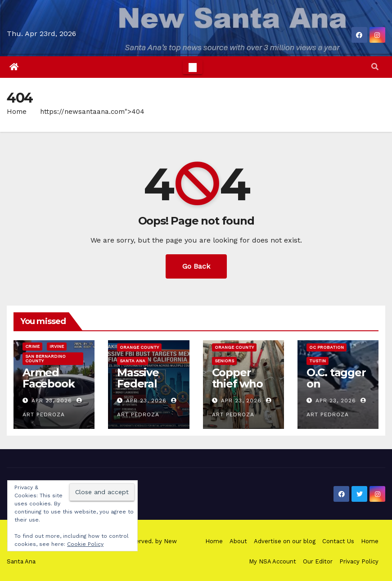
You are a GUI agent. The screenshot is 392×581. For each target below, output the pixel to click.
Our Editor (318, 561)
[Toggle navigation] (193, 67)
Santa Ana (133, 361)
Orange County (139, 347)
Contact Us (338, 541)
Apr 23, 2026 (52, 401)
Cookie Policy (85, 544)
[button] (375, 67)
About (238, 541)
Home (17, 112)
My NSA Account (273, 561)
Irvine (57, 346)
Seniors (224, 361)
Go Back (196, 266)
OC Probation (327, 347)
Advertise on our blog (285, 541)
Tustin (318, 361)
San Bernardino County (45, 358)
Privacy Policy (359, 561)
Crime (32, 346)
